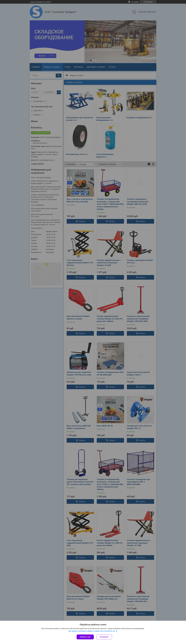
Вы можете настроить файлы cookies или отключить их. (92, 631)
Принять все (85, 637)
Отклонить (104, 637)
